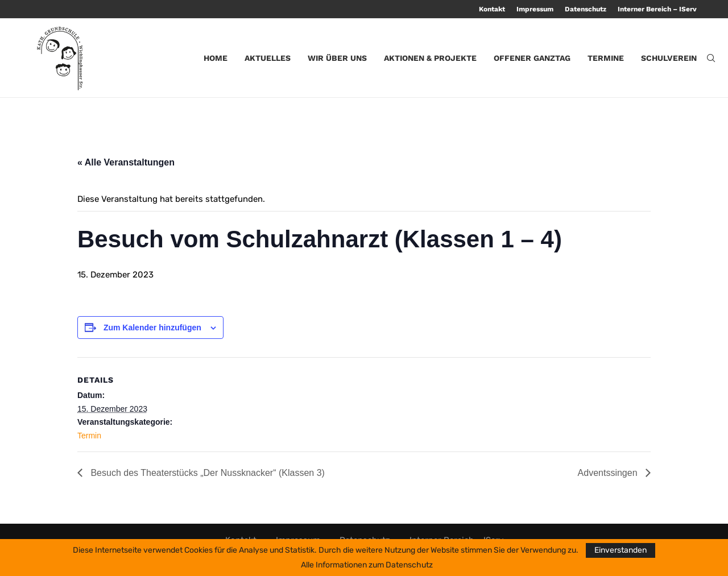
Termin (89, 436)
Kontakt (492, 9)
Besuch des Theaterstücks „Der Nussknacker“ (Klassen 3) (206, 473)
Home (216, 58)
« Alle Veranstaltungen (126, 162)
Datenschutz (586, 9)
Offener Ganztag (532, 58)
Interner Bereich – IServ (657, 9)
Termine (606, 58)
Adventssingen (609, 473)
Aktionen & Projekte (430, 58)
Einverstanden (621, 550)
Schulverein (669, 58)
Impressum (535, 9)
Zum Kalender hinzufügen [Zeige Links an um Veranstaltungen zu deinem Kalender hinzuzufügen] (152, 328)
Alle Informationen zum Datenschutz (367, 565)
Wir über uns (337, 58)
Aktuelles (268, 58)
